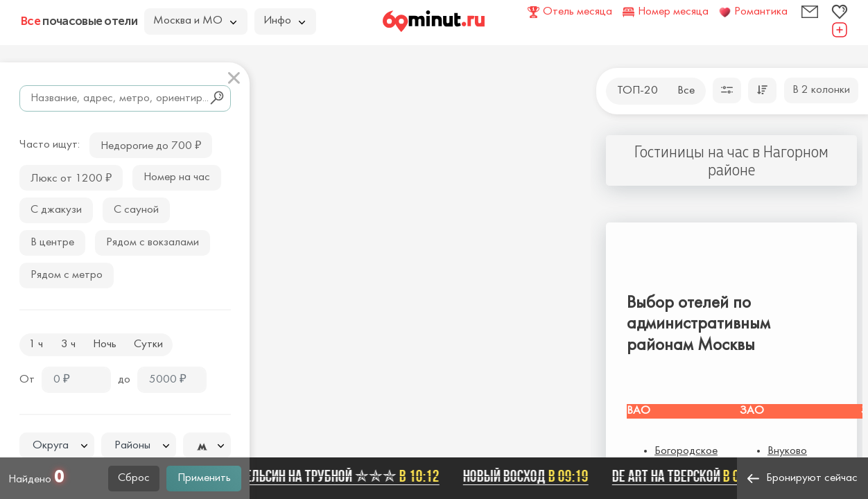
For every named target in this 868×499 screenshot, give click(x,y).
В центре (52, 243)
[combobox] (57, 446)
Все (686, 91)
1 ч (36, 344)
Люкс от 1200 (71, 177)
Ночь (105, 344)
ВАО (639, 411)
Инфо (284, 21)
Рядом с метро (67, 275)
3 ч (68, 344)
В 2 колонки (821, 90)
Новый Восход (529, 476)
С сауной (136, 210)
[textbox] (57, 446)
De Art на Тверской (691, 476)
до (124, 380)
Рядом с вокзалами (153, 243)
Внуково (787, 451)
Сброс (134, 478)
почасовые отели (79, 21)
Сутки (148, 344)
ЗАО (752, 411)
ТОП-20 (637, 91)
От (27, 380)
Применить (204, 478)
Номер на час (177, 177)
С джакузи (56, 210)
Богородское (686, 451)
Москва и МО (195, 21)
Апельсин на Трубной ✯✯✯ (339, 476)
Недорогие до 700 (151, 145)
